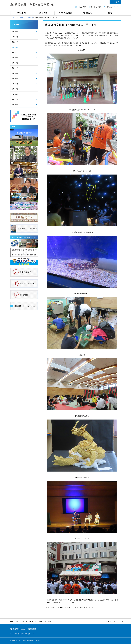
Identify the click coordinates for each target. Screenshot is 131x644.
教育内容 (43, 13)
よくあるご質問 (96, 7)
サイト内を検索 (119, 7)
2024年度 (15, 37)
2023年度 (15, 42)
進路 (110, 13)
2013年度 (15, 94)
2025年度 (15, 32)
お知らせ (23, 18)
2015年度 (15, 84)
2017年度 (15, 73)
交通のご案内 (82, 7)
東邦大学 (114, 2)
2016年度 (15, 79)
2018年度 (15, 68)
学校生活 (88, 13)
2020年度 (15, 58)
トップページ (14, 18)
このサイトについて (44, 622)
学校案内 (21, 13)
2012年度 (15, 99)
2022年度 (30, 18)
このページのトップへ (112, 622)
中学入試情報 (66, 13)
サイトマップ (15, 622)
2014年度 (15, 89)
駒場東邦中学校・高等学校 (23, 629)
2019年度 (15, 63)
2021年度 (15, 52)
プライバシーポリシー (28, 622)
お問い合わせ (110, 7)
